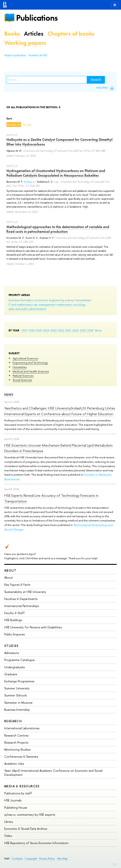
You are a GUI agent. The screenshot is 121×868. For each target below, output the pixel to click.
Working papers (25, 43)
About (10, 570)
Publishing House (16, 808)
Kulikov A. (30, 182)
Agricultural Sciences (25, 358)
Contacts (17, 859)
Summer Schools (16, 695)
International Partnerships (22, 606)
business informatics (21, 300)
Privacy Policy (47, 859)
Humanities (20, 367)
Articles (34, 34)
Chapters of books (71, 34)
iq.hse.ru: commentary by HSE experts (30, 815)
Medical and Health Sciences (31, 371)
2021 (68, 330)
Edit (115, 864)
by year (27, 125)
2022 (61, 330)
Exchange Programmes (19, 681)
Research (13, 721)
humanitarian (83, 300)
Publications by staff (18, 793)
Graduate (11, 674)
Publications (37, 18)
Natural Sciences (23, 376)
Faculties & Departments (21, 599)
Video (8, 836)
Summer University (17, 688)
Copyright (31, 859)
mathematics (64, 304)
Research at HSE (38, 55)
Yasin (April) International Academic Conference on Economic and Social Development (53, 773)
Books (12, 34)
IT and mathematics (21, 304)
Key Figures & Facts (17, 585)
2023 (54, 330)
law (36, 304)
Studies (11, 646)
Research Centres (16, 735)
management (47, 304)
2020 (76, 330)
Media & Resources (22, 786)
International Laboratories (22, 728)
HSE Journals (13, 800)
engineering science (62, 300)
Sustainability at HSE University (25, 592)
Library (9, 822)
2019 (83, 330)
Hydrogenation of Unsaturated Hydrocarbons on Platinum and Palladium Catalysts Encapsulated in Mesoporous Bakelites (56, 173)
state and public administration (27, 309)
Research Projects (16, 742)
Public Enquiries (14, 634)
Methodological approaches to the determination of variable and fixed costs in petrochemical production (58, 229)
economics (41, 300)
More (98, 330)
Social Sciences (22, 380)
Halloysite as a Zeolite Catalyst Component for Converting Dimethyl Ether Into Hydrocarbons (59, 142)
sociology (79, 304)
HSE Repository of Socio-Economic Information (36, 843)
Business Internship (17, 710)
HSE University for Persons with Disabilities (33, 627)
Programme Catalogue (19, 660)
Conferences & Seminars (21, 757)
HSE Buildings (13, 620)
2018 (90, 330)
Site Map (62, 859)
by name (12, 125)
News (9, 395)
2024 (46, 330)
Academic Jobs (14, 764)
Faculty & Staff (14, 613)
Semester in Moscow (18, 703)
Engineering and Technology (30, 363)
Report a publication (15, 55)
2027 (25, 330)
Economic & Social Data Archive (26, 829)
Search (96, 80)
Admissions (12, 653)
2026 (32, 330)
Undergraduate (15, 667)
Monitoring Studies (17, 749)
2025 (39, 330)
